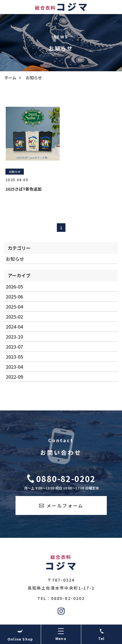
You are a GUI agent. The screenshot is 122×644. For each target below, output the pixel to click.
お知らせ (15, 259)
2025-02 (14, 317)
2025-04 (14, 307)
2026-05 (14, 287)
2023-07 (14, 347)
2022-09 (14, 377)
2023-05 (14, 357)
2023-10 (14, 337)
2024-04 (14, 327)
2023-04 (14, 367)
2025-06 (14, 297)
